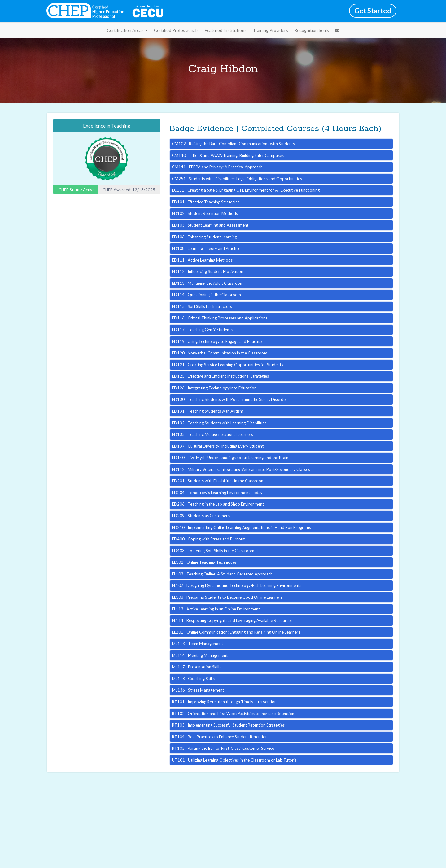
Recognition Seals (312, 30)
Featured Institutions (226, 30)
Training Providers (270, 30)
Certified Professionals (176, 30)
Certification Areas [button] (127, 30)
